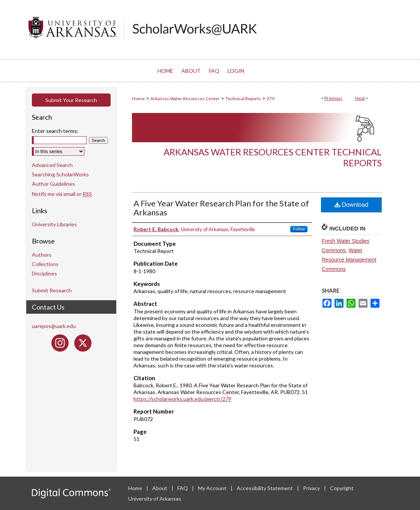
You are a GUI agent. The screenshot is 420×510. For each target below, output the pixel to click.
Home (138, 99)
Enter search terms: (55, 131)
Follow (299, 229)
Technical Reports (243, 99)
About (160, 488)
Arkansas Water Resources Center (185, 99)
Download (352, 205)
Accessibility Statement (265, 488)
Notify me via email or (62, 194)
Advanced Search (52, 165)
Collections (45, 264)
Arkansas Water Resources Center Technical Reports (273, 157)
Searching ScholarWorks (60, 174)
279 (271, 99)
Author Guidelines (53, 184)
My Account (213, 488)
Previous (333, 98)
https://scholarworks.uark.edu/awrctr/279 (182, 399)
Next (360, 98)
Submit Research (52, 290)
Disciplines (44, 273)
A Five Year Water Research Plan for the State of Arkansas (221, 208)
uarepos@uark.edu (54, 326)
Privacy (312, 488)
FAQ (183, 488)
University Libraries (54, 224)
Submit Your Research (71, 100)
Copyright (342, 488)
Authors (42, 255)
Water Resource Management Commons (349, 260)
